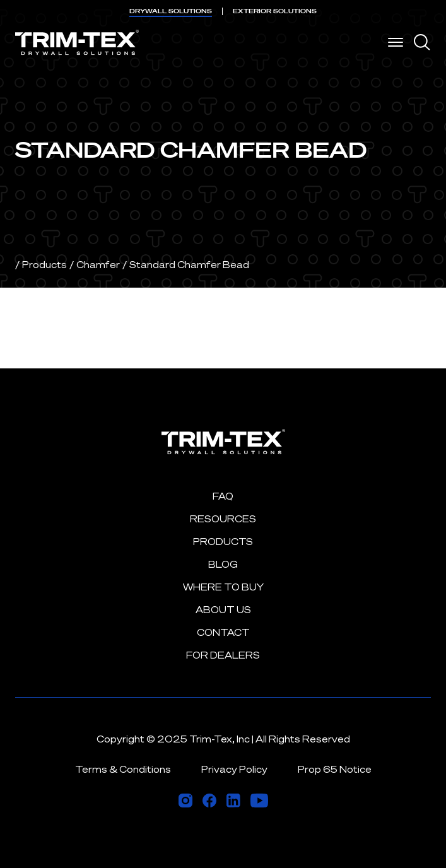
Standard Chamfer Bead (189, 265)
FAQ (223, 496)
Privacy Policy (234, 769)
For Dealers (223, 655)
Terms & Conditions (123, 769)
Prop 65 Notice (335, 769)
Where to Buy (223, 587)
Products (44, 265)
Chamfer (98, 265)
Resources (223, 519)
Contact (223, 632)
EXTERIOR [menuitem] (275, 11)
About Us (223, 610)
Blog (223, 564)
